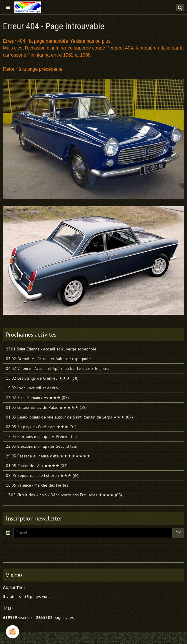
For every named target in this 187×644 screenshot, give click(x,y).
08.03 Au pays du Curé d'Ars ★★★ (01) (41, 427)
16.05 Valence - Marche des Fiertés (37, 485)
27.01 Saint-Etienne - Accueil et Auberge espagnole (51, 349)
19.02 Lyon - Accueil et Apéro (32, 388)
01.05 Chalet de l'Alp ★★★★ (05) (37, 466)
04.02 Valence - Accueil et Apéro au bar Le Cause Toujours (57, 368)
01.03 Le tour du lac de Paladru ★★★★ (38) (46, 407)
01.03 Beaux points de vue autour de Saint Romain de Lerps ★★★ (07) (69, 417)
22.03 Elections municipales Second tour (42, 446)
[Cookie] (12, 632)
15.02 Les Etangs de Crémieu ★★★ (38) (42, 378)
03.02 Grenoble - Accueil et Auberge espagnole (48, 359)
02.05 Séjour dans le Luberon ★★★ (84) (43, 475)
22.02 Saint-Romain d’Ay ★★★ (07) (37, 398)
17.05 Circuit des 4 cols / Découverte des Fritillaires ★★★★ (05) (64, 495)
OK (178, 533)
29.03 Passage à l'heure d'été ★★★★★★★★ (48, 456)
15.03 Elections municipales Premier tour (42, 437)
